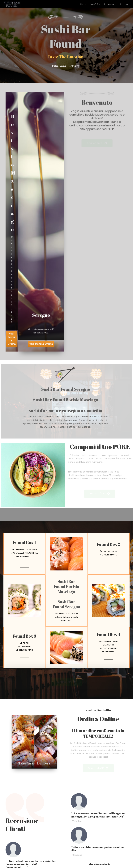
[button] (97, 140)
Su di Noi (124, 4)
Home (83, 4)
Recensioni (110, 4)
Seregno (41, 302)
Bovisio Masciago (13, 179)
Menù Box (95, 4)
